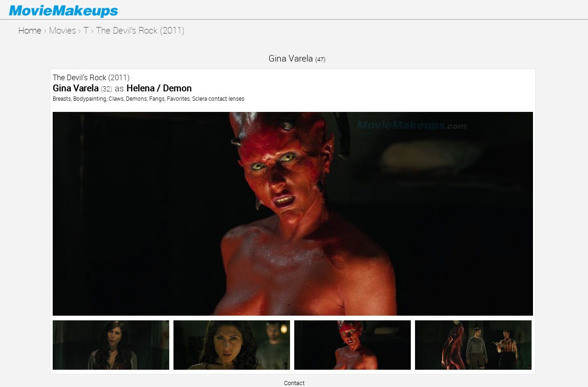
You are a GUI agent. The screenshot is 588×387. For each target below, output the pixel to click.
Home (30, 30)
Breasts (62, 98)
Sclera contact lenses (218, 98)
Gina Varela (297, 58)
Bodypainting (90, 98)
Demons (136, 98)
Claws (116, 98)
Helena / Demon (159, 88)
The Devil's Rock (80, 77)
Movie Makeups (77, 10)
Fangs (157, 98)
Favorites (178, 98)
